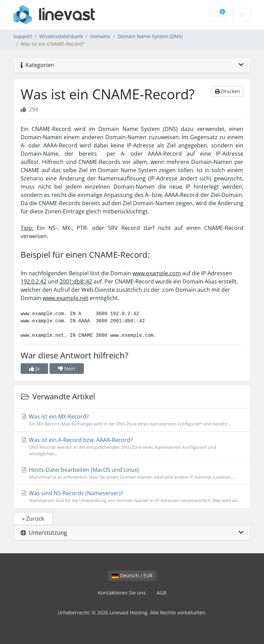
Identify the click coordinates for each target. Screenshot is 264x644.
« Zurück (33, 519)
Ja (34, 369)
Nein (67, 369)
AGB (162, 593)
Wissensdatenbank (61, 36)
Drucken (228, 91)
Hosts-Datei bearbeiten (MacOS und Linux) (132, 473)
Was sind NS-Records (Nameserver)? (132, 497)
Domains (100, 36)
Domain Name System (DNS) (150, 36)
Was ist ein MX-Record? (132, 420)
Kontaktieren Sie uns (122, 593)
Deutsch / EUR (132, 575)
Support (23, 36)
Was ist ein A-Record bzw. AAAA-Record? (132, 447)
